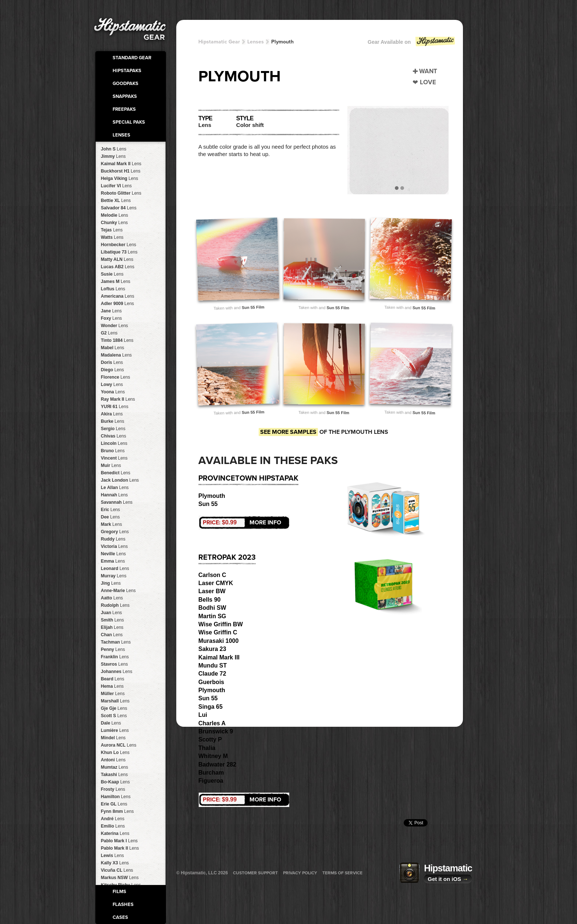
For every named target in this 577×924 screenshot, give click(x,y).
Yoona (113, 392)
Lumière (115, 730)
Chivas (114, 436)
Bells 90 (209, 600)
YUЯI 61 (115, 407)
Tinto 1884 (117, 340)
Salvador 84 (119, 208)
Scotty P (210, 739)
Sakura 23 (212, 649)
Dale (111, 723)
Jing (111, 583)
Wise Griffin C (218, 632)
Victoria (114, 546)
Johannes (116, 672)
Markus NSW (120, 878)
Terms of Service (342, 873)
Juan (111, 613)
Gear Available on (412, 44)
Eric (110, 510)
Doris (112, 362)
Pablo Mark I (119, 841)
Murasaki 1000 (218, 641)
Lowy (112, 385)
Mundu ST (213, 665)
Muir (111, 465)
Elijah (112, 627)
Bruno (113, 451)
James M (116, 282)
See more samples (288, 432)
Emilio (113, 826)
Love (428, 82)
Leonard (115, 569)
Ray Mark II (118, 399)
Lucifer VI (116, 186)
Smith (112, 620)
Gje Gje (114, 708)
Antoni (113, 760)
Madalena (116, 355)
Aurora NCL (118, 745)
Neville (113, 554)
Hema (112, 686)
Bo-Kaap (115, 782)
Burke (112, 421)
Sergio (113, 429)
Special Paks (129, 122)
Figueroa (211, 781)
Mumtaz (114, 767)
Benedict (116, 473)
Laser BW (212, 591)
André (113, 819)
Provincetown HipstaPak (248, 478)
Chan (112, 635)
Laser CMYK (216, 583)
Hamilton (116, 797)
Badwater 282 (217, 764)
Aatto (112, 598)
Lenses (121, 135)
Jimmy (113, 156)
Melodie (114, 215)
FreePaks (124, 109)
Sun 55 (208, 504)
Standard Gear (132, 58)
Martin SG (212, 616)
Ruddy (113, 539)
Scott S (114, 716)
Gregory (115, 532)
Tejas (112, 230)
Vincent (114, 458)
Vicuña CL (117, 870)
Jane (111, 311)
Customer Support (255, 873)
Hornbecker (118, 245)
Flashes (123, 904)
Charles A (212, 723)
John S (114, 149)
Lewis (112, 856)
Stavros (114, 664)
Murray (114, 576)
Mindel (113, 738)
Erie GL (114, 804)
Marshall (115, 701)
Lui (203, 715)
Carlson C (212, 575)
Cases (120, 917)
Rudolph (115, 605)
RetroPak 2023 (227, 557)
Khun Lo (115, 753)
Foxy (111, 318)
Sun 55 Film (253, 307)
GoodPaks (125, 84)
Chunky (114, 223)
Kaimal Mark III (219, 657)
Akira (112, 414)
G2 (109, 333)
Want (428, 71)
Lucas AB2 (118, 267)
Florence (115, 377)
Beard (112, 679)
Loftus (113, 289)
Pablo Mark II (120, 848)
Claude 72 (212, 674)
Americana (118, 296)
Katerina (115, 833)
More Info (242, 523)
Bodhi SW (212, 608)
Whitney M (213, 756)
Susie (112, 274)
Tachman (116, 642)
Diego (112, 370)
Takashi (114, 775)
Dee (110, 517)
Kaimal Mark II (121, 164)
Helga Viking (119, 178)
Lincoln (114, 443)
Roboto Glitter (121, 193)
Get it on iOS (448, 879)
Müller (113, 694)
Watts (112, 237)
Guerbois (211, 682)
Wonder (114, 326)
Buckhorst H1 (121, 171)
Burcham (211, 773)
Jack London (120, 480)
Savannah (117, 502)
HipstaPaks (127, 71)
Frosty (113, 789)
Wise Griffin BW (221, 624)
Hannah (114, 495)
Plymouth (282, 42)
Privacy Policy (300, 873)
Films (119, 892)
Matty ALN (117, 259)
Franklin (115, 657)
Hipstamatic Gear (219, 42)
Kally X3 (115, 863)
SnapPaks (125, 96)
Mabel (112, 348)
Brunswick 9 (216, 731)
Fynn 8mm (117, 811)
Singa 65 (210, 707)
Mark (111, 524)
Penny (113, 649)
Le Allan (115, 488)
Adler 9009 (117, 304)
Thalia (207, 748)
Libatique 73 (119, 252)
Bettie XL (116, 201)
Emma (113, 561)
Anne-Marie (118, 591)
